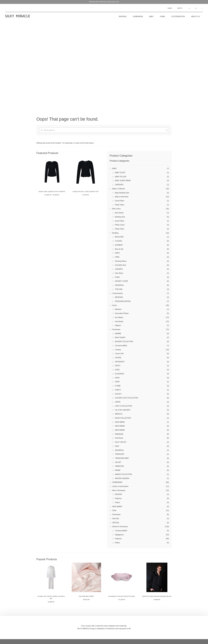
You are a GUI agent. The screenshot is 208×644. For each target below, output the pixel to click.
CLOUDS (119, 241)
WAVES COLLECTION (123, 474)
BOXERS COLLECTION (124, 342)
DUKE (117, 370)
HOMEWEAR (117, 482)
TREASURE (120, 454)
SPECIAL (116, 523)
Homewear (138, 17)
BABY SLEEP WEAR (123, 181)
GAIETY (118, 390)
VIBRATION (119, 466)
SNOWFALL (120, 285)
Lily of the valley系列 (123, 410)
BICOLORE (119, 237)
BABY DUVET (120, 173)
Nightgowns (119, 535)
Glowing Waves (121, 261)
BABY (114, 169)
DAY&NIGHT (120, 362)
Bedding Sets (120, 217)
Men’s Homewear (119, 490)
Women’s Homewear (120, 527)
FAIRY (117, 253)
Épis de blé (119, 249)
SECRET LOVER (121, 281)
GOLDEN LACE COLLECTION (127, 398)
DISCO (118, 366)
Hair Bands (119, 322)
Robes (117, 502)
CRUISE (118, 358)
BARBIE (118, 334)
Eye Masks (119, 317)
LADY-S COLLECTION (123, 406)
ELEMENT (119, 245)
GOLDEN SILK (121, 265)
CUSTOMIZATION (178, 17)
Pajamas (118, 498)
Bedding (115, 233)
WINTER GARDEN (122, 478)
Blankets (118, 309)
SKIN (117, 446)
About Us (195, 17)
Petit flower (119, 438)
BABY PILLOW (121, 177)
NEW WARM (120, 422)
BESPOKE (119, 297)
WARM (118, 470)
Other (114, 510)
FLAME (118, 386)
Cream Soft (119, 354)
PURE (117, 277)
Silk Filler (116, 519)
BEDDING (123, 17)
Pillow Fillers (120, 205)
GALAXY (118, 394)
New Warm (119, 273)
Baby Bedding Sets (122, 193)
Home (162, 17)
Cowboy (118, 350)
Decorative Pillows (122, 313)
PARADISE (119, 434)
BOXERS (119, 494)
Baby (151, 17)
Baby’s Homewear (122, 197)
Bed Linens (116, 209)
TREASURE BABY (122, 458)
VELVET (118, 462)
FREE (117, 257)
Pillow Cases (120, 225)
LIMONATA (119, 185)
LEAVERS (119, 269)
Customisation (118, 293)
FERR (117, 382)
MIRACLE (119, 414)
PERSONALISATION (123, 301)
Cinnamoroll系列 (121, 346)
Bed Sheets (119, 213)
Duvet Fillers (120, 201)
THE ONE (119, 289)
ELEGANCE (120, 374)
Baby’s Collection (119, 189)
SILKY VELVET (121, 442)
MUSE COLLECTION (123, 418)
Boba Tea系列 (120, 337)
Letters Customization (120, 486)
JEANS (118, 402)
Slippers (118, 325)
